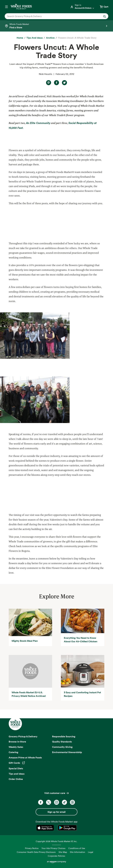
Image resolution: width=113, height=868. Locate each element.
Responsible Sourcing (64, 736)
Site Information (77, 852)
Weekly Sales (16, 747)
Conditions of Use (77, 848)
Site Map (63, 852)
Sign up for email (56, 812)
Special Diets (16, 768)
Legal (91, 852)
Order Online (16, 779)
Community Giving (62, 747)
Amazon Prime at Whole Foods (25, 757)
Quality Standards (62, 742)
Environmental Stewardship (67, 752)
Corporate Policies (56, 856)
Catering (13, 752)
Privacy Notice (32, 848)
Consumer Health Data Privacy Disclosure (36, 852)
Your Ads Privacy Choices (53, 848)
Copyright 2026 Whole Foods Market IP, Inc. (56, 841)
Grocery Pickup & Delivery (23, 736)
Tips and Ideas (17, 774)
